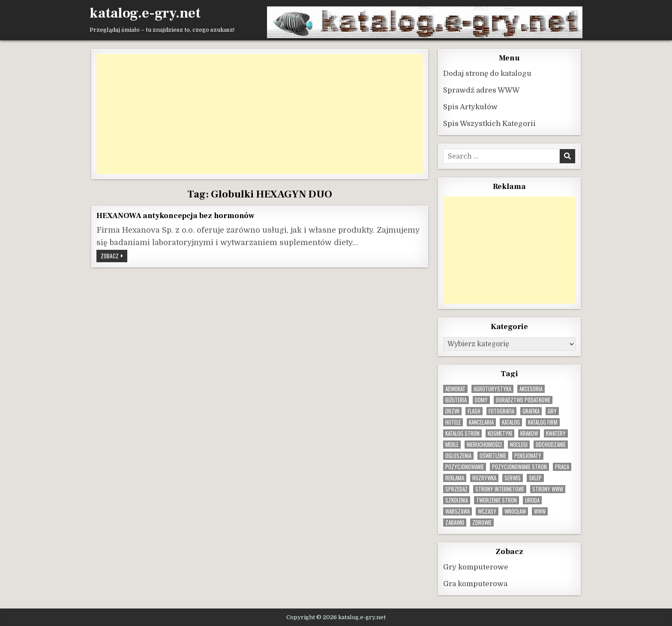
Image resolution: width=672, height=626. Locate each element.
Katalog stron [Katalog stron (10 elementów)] (462, 433)
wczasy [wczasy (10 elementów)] (487, 511)
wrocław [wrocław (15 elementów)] (515, 511)
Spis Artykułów (470, 106)
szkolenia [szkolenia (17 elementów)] (457, 500)
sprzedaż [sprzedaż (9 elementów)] (456, 489)
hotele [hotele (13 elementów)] (453, 422)
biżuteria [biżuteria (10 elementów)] (456, 400)
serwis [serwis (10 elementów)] (513, 478)
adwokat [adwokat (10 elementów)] (455, 388)
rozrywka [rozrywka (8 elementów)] (484, 478)
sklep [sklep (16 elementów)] (535, 478)
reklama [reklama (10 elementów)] (455, 478)
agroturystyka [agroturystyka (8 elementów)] (492, 388)
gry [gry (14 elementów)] (552, 411)
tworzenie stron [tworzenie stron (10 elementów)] (496, 500)
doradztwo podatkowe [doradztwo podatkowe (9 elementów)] (523, 400)
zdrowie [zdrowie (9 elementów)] (482, 522)
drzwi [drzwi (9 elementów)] (452, 411)
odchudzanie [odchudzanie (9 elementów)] (551, 444)
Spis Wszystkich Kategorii (489, 123)
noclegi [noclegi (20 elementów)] (519, 444)
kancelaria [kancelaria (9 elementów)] (481, 422)
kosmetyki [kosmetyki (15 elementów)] (500, 433)
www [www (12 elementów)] (540, 511)
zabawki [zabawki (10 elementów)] (455, 522)
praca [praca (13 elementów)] (562, 466)
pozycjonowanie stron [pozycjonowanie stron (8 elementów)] (519, 466)
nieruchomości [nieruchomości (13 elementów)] (484, 444)
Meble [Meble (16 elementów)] (452, 444)
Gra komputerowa (475, 583)
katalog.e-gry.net (145, 13)
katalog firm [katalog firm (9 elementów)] (543, 422)
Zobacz (114, 256)
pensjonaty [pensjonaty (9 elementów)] (528, 455)
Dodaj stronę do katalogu (487, 73)
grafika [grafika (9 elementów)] (531, 411)
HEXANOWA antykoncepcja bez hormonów (175, 215)
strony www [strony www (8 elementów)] (548, 489)
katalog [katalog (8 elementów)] (511, 422)
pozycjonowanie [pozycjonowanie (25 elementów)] (465, 466)
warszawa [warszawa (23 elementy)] (457, 511)
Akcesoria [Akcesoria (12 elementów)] (531, 388)
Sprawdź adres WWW (481, 90)
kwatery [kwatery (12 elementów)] (556, 433)
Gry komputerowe (476, 567)
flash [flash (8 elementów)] (474, 411)
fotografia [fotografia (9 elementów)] (501, 411)
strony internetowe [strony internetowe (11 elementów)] (500, 489)
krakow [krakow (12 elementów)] (529, 433)
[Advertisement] (260, 114)
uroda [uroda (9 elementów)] (532, 500)
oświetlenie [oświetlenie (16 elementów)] (493, 455)
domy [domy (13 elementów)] (481, 400)
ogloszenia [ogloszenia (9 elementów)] (458, 455)
